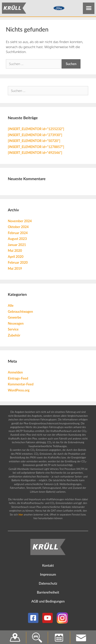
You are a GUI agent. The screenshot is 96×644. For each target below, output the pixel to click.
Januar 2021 (17, 245)
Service (13, 330)
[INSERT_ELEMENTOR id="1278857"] (36, 148)
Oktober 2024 (18, 228)
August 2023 (17, 240)
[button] (89, 8)
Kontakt (48, 566)
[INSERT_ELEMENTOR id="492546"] (35, 154)
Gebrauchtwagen (20, 312)
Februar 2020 (18, 263)
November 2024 (20, 222)
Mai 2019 (15, 269)
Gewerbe (15, 318)
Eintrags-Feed (18, 379)
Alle (11, 306)
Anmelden (15, 373)
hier (21, 515)
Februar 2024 (18, 234)
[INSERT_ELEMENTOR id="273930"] (35, 136)
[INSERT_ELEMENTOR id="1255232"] (36, 130)
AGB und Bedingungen (48, 602)
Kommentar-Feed (21, 385)
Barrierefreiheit (48, 593)
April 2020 (16, 257)
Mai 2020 (15, 252)
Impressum (48, 575)
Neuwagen (16, 324)
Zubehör (14, 336)
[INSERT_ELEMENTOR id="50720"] (34, 142)
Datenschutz (48, 584)
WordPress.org (19, 391)
